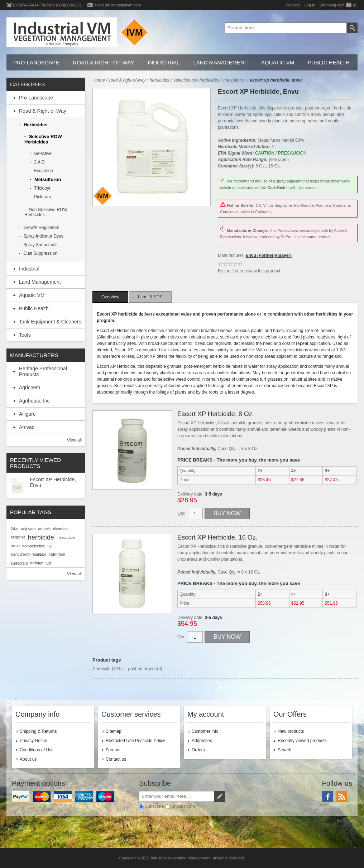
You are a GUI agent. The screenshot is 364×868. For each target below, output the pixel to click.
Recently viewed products (302, 741)
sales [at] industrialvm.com (118, 5)
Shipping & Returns (38, 731)
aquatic (44, 529)
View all (74, 440)
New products (291, 731)
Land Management (220, 62)
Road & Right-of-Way (103, 62)
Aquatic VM (278, 62)
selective (57, 555)
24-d (15, 529)
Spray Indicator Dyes (43, 236)
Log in (310, 5)
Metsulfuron (48, 179)
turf (48, 563)
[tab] (110, 297)
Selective (43, 153)
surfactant (19, 563)
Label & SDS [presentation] (150, 297)
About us (28, 759)
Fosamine (44, 171)
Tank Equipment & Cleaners (50, 322)
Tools (25, 335)
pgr (50, 546)
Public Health (329, 62)
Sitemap (114, 731)
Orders (198, 750)
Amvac (27, 427)
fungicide (18, 537)
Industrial (164, 62)
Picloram (42, 197)
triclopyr (37, 563)
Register (293, 5)
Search (284, 750)
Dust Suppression (40, 253)
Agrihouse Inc (34, 401)
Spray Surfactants (40, 245)
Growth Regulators (41, 228)
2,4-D (39, 162)
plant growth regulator (28, 554)
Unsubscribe (183, 806)
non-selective (34, 546)
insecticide (66, 537)
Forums (113, 750)
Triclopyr (42, 188)
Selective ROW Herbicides (43, 139)
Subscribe (154, 806)
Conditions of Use (37, 750)
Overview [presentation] (110, 297)
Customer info (205, 731)
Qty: (181, 513)
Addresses (202, 741)
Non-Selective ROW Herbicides (46, 212)
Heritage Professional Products (43, 371)
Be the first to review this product (249, 271)
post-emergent (142, 669)
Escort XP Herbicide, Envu (53, 482)
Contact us (116, 759)
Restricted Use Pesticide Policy (135, 741)
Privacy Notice (33, 741)
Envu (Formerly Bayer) (269, 255)
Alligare (27, 414)
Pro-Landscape (36, 62)
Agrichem (30, 387)
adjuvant (28, 529)
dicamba (60, 529)
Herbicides (35, 125)
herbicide (102, 669)
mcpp (15, 546)
